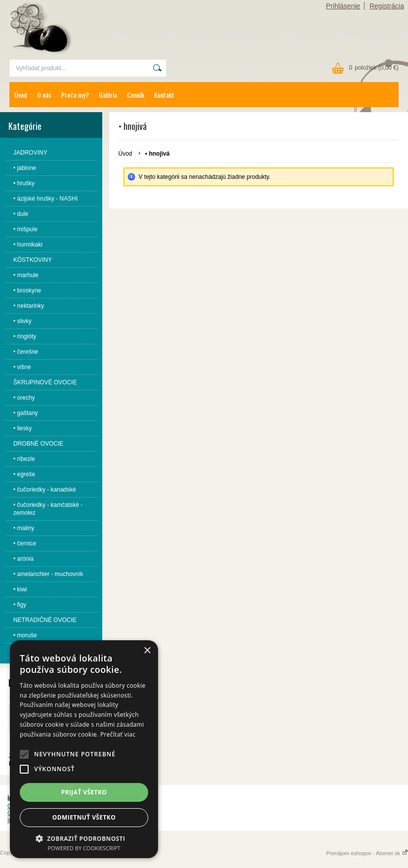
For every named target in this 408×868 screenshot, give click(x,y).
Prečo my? (75, 95)
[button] (24, 754)
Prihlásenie (343, 6)
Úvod (21, 95)
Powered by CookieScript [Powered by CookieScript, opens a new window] (84, 848)
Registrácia (387, 6)
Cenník (136, 95)
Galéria (108, 95)
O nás (44, 95)
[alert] (84, 749)
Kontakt (164, 95)
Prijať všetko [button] (84, 792)
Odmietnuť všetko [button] (84, 817)
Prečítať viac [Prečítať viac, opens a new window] (118, 734)
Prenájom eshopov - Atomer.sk (367, 853)
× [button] (147, 651)
